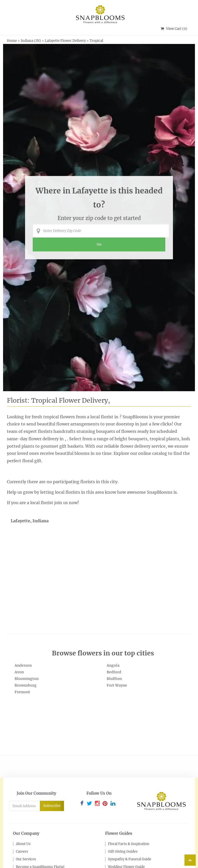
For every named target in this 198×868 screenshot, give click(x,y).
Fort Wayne (117, 685)
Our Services (26, 859)
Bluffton (114, 679)
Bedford (114, 672)
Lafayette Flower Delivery (65, 41)
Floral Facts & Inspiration (129, 844)
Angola (113, 665)
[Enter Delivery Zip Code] (101, 231)
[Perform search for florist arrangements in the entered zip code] (99, 245)
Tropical (96, 41)
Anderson (23, 665)
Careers (22, 852)
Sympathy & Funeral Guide (130, 859)
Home (12, 41)
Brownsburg (26, 685)
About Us (23, 844)
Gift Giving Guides (123, 852)
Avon (19, 672)
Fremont (22, 692)
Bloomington (27, 679)
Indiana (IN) (31, 41)
